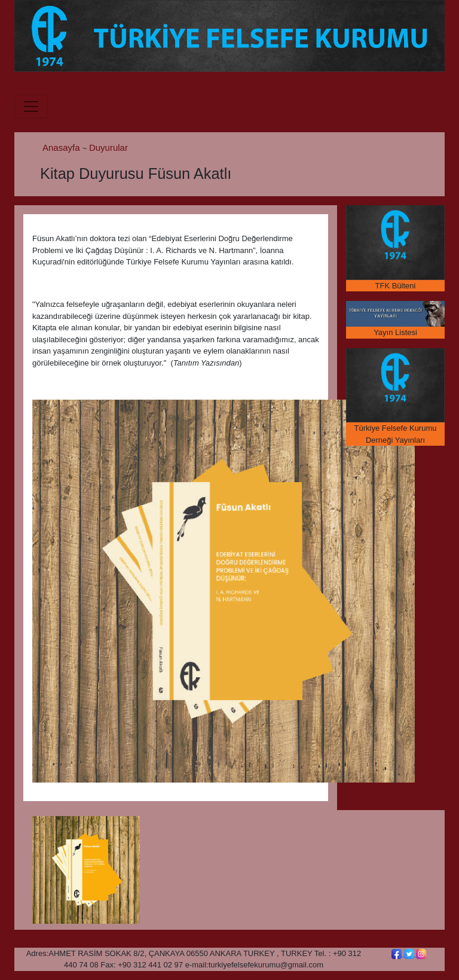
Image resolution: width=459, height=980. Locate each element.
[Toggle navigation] (31, 106)
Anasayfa (62, 147)
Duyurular (108, 147)
